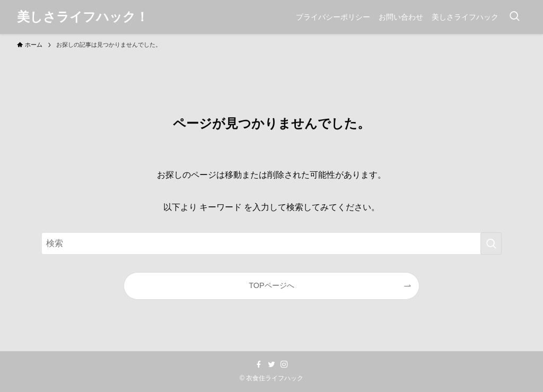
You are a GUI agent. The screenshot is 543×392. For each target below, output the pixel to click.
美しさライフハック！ (83, 17)
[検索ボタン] (514, 17)
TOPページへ (271, 285)
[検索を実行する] (491, 243)
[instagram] (284, 364)
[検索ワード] (271, 243)
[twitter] (271, 364)
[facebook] (259, 364)
